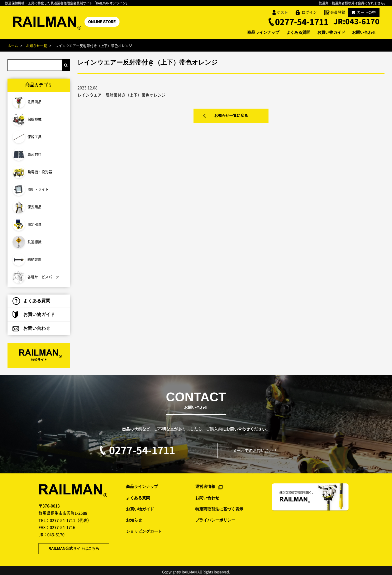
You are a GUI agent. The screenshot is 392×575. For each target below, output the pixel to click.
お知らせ (134, 517)
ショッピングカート (144, 529)
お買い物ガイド (326, 33)
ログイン (309, 12)
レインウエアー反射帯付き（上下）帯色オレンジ (121, 95)
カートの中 (364, 12)
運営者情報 (205, 484)
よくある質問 (290, 33)
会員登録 (338, 12)
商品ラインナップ (252, 33)
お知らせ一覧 (36, 46)
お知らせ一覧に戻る (231, 117)
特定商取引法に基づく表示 (219, 506)
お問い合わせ (362, 33)
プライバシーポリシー (215, 517)
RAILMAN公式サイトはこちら (70, 546)
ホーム (13, 46)
